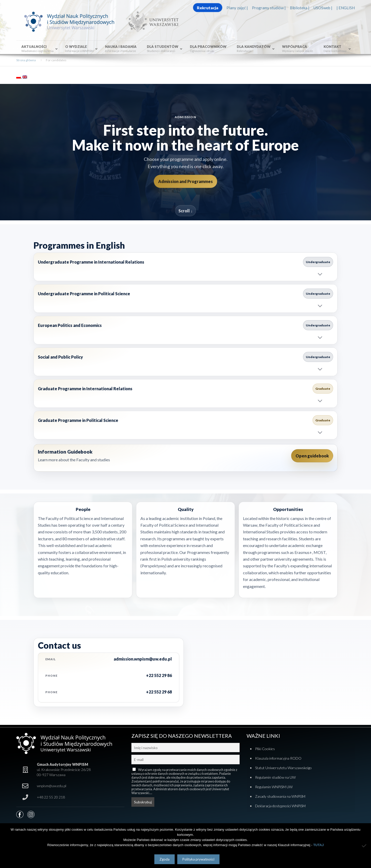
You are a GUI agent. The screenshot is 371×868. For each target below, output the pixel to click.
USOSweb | (323, 8)
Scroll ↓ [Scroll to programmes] (186, 211)
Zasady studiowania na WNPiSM (280, 796)
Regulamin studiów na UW (275, 777)
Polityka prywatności (198, 859)
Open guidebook (312, 456)
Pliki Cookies (265, 749)
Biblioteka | (300, 8)
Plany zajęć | (237, 8)
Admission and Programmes (185, 181)
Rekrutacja (208, 8)
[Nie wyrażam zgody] (365, 846)
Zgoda (165, 859)
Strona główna (26, 60)
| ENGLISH (346, 8)
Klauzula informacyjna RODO (278, 758)
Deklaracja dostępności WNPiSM (280, 806)
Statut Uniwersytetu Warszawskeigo (283, 768)
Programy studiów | (269, 8)
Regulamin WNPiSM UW (274, 787)
